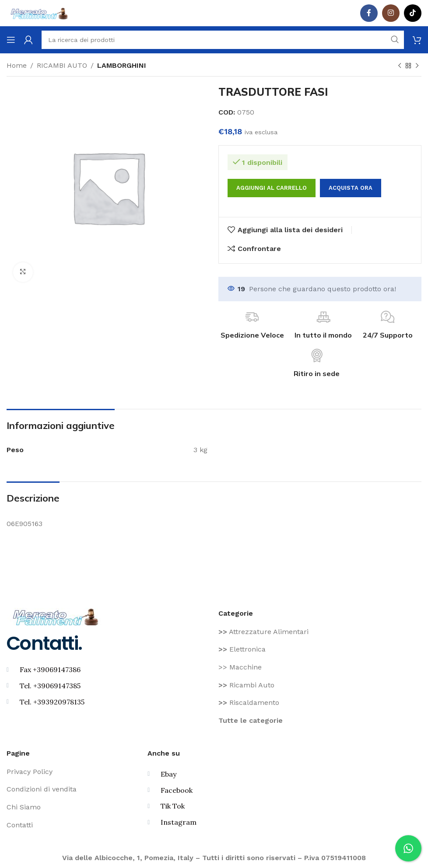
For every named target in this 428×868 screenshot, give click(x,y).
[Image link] (56, 616)
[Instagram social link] (391, 13)
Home (17, 65)
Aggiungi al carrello (272, 188)
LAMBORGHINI (122, 65)
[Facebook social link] (369, 13)
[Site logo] (39, 12)
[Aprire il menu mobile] (11, 40)
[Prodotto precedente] (400, 66)
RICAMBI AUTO (62, 65)
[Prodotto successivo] (417, 66)
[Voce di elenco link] (320, 632)
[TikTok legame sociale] (413, 13)
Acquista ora (351, 188)
